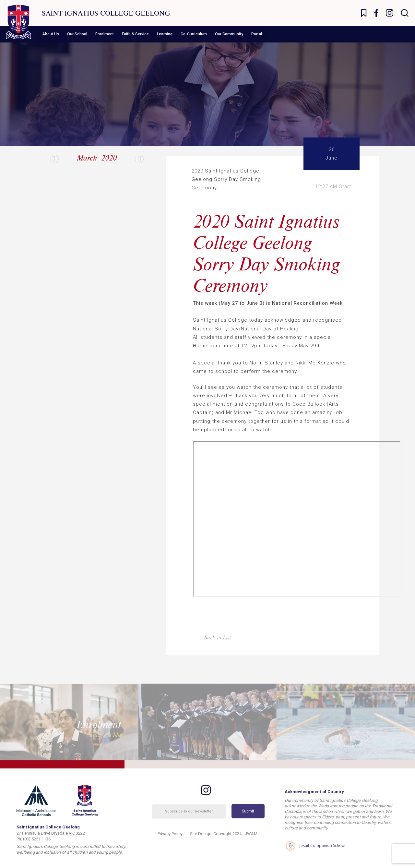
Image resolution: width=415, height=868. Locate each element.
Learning (165, 34)
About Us (51, 34)
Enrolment (105, 34)
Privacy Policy (170, 844)
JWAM (251, 844)
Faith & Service (135, 34)
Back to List (217, 637)
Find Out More (108, 734)
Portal (257, 34)
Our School (77, 34)
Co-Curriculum (194, 34)
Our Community (229, 34)
